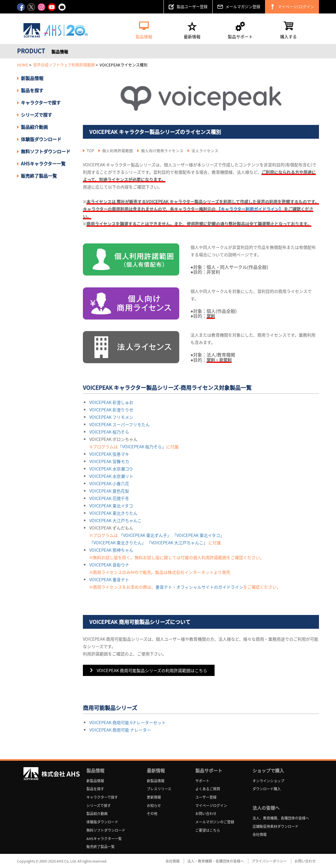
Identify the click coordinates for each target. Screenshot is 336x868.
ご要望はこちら (208, 830)
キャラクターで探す (102, 797)
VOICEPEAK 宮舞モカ (109, 461)
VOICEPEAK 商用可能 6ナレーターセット (128, 722)
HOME (23, 65)
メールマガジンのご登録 (215, 822)
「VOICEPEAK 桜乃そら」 (142, 447)
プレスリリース (159, 789)
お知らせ (154, 806)
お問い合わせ (206, 814)
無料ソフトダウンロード (46, 151)
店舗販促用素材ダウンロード (275, 826)
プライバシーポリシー (269, 861)
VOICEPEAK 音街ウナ (109, 565)
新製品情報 (32, 78)
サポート (202, 781)
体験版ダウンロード (41, 139)
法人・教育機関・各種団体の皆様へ (216, 861)
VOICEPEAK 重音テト (109, 579)
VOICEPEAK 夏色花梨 (109, 491)
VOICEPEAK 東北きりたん (113, 513)
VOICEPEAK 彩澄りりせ (111, 410)
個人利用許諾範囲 (118, 151)
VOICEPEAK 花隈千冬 (109, 498)
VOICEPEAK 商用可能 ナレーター (120, 730)
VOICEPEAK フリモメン (111, 417)
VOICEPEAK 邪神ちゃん (111, 550)
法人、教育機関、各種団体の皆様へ (281, 818)
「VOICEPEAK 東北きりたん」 (118, 543)
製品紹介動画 (34, 127)
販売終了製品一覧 (39, 176)
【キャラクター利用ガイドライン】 (250, 209)
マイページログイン (211, 806)
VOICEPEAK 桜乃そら (109, 432)
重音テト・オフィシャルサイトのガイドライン (199, 587)
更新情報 (154, 797)
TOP (90, 151)
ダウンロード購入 (267, 789)
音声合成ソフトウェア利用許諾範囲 (64, 65)
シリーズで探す (99, 806)
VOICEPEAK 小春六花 (109, 483)
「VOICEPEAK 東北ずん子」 (145, 535)
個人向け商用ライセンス (162, 151)
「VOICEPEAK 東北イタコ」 (198, 535)
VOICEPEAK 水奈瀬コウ (111, 469)
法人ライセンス (205, 151)
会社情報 (260, 834)
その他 (152, 814)
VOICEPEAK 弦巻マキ (109, 454)
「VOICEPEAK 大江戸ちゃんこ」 (177, 543)
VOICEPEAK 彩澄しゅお (111, 402)
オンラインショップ (268, 781)
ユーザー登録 (206, 797)
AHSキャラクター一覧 (43, 163)
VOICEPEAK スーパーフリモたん (119, 424)
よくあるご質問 (208, 789)
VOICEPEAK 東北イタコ (111, 506)
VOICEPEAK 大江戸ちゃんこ (115, 520)
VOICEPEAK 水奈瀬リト (111, 476)
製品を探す (32, 90)
